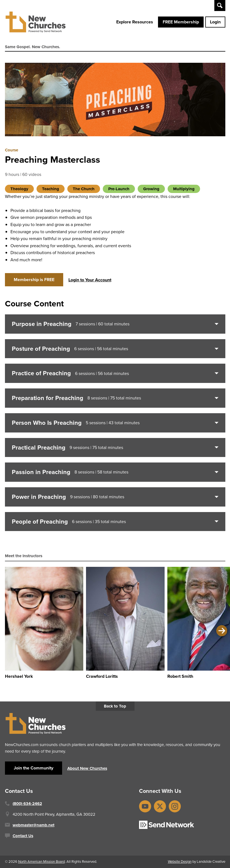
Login (215, 22)
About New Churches (87, 768)
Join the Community (34, 768)
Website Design (180, 862)
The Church (84, 189)
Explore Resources (135, 22)
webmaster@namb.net (34, 825)
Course (12, 150)
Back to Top (115, 706)
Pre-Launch (119, 189)
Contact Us (23, 836)
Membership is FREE (34, 280)
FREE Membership (181, 22)
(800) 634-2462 (27, 804)
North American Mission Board (41, 862)
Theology (19, 189)
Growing (151, 189)
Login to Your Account (90, 280)
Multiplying (184, 189)
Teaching (51, 189)
